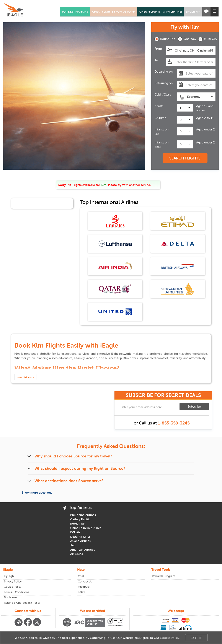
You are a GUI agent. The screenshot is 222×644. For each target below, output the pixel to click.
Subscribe (194, 407)
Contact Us (85, 581)
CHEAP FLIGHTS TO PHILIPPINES (161, 12)
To (156, 60)
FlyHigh (9, 576)
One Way (186, 39)
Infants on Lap (162, 132)
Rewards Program (164, 576)
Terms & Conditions (16, 592)
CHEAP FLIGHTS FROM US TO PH (114, 12)
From (158, 49)
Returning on (164, 83)
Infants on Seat (162, 145)
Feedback (84, 587)
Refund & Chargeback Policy (22, 603)
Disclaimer (11, 597)
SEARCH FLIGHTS (185, 158)
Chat (81, 576)
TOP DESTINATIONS (75, 12)
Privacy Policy (13, 581)
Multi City (207, 39)
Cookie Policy (13, 587)
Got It (196, 638)
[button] (193, 12)
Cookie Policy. (170, 638)
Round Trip (163, 39)
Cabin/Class (163, 94)
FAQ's (82, 592)
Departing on (164, 72)
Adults (159, 106)
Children (160, 118)
